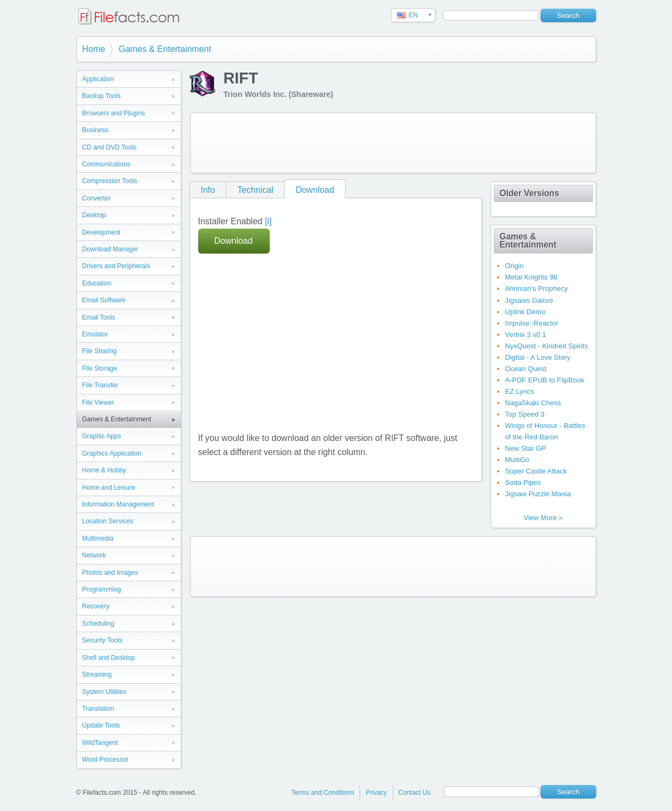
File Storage (100, 368)
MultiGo (517, 460)
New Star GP (526, 448)
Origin (515, 266)
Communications (106, 164)
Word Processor (106, 760)
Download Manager (110, 249)
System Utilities (105, 692)
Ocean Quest (526, 369)
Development (102, 232)
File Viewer (98, 403)
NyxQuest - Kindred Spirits (547, 346)
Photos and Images (110, 573)
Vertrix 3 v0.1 (526, 335)
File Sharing (100, 351)
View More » (543, 518)
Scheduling (98, 624)
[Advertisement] (393, 143)
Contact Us (415, 793)
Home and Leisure (109, 488)
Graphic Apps (102, 436)
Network (94, 555)
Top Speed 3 (525, 414)
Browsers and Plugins (114, 113)
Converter (97, 198)
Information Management (118, 504)
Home (94, 49)
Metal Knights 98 (531, 277)
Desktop (94, 215)
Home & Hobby (104, 470)
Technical (255, 190)
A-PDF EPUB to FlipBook (545, 380)
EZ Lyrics (520, 391)
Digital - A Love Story (538, 357)
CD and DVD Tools (110, 147)
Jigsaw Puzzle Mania (538, 494)
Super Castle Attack (536, 471)
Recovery (96, 606)
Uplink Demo (525, 312)
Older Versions (530, 193)
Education (97, 283)
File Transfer (100, 385)
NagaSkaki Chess (533, 403)
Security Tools (102, 640)
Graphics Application (112, 453)
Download (315, 190)
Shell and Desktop (109, 658)
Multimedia (98, 538)
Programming (102, 589)
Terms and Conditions (323, 793)
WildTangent (100, 743)
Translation (98, 709)
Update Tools (101, 725)
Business (96, 130)
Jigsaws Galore (529, 300)
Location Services (108, 521)
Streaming (97, 674)
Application (98, 79)
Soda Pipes (523, 482)
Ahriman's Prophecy (537, 288)
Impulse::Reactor (532, 323)
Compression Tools (110, 181)
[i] (268, 221)
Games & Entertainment (165, 49)
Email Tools (99, 317)
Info (208, 190)
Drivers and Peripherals (116, 266)
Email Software (104, 300)
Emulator (95, 334)
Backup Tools (102, 96)
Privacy (376, 793)
